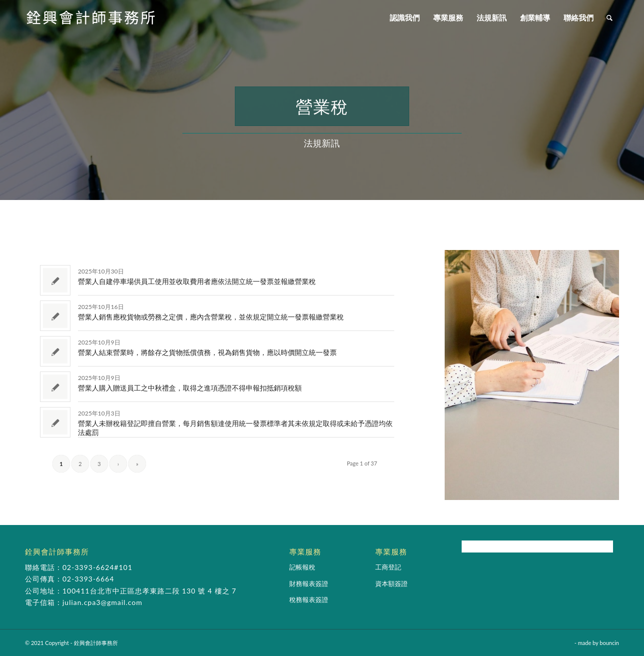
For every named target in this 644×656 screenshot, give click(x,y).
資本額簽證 (391, 583)
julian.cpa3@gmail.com (102, 602)
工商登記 (388, 567)
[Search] (610, 17)
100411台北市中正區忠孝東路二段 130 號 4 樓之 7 (149, 591)
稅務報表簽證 (309, 599)
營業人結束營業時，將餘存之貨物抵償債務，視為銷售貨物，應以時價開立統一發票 (207, 352)
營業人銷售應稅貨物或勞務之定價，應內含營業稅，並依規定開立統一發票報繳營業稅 (211, 317)
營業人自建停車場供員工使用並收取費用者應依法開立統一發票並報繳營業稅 (197, 281)
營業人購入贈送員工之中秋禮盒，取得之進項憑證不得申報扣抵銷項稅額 (190, 388)
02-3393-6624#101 (97, 567)
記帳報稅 (302, 567)
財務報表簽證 (309, 583)
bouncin (609, 643)
